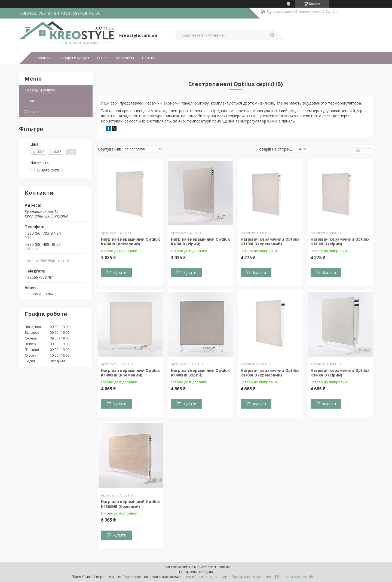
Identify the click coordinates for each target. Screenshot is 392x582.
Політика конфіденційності (299, 577)
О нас (102, 58)
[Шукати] (272, 35)
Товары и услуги (74, 58)
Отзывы (32, 111)
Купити (120, 273)
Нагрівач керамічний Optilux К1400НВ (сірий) (200, 373)
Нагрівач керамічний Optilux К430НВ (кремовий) (130, 242)
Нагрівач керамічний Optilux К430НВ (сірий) (200, 242)
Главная (43, 58)
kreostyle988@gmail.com (47, 261)
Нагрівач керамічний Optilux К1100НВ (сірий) (340, 242)
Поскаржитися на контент (253, 577)
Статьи (149, 58)
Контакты (125, 58)
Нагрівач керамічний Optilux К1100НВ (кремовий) (270, 242)
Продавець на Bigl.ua (196, 572)
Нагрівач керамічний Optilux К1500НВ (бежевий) (130, 504)
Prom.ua (223, 567)
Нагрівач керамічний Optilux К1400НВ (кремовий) (130, 373)
